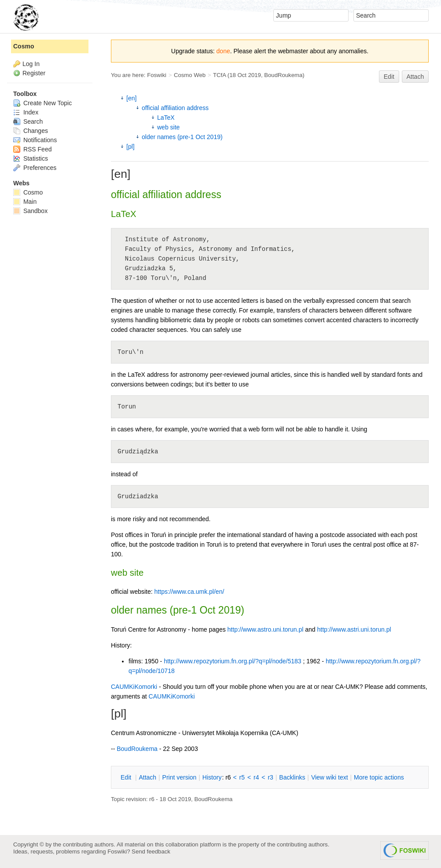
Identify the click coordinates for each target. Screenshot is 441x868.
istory (212, 777)
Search (28, 121)
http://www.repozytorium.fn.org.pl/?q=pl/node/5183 (232, 661)
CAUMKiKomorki (134, 687)
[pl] (130, 147)
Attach (415, 77)
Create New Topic (42, 103)
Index (26, 112)
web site (168, 127)
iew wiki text (330, 777)
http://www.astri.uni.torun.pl (354, 629)
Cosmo (24, 46)
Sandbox (30, 211)
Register (34, 73)
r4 (256, 777)
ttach (147, 777)
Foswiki (157, 75)
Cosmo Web (190, 75)
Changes (31, 131)
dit (127, 777)
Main (25, 202)
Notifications (35, 140)
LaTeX (166, 118)
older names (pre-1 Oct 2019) (182, 137)
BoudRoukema (283, 75)
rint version (180, 777)
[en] (131, 98)
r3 (270, 777)
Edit (389, 77)
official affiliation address (175, 108)
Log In (31, 64)
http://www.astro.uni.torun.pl (266, 629)
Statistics (31, 158)
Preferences (35, 168)
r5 (242, 777)
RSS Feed (32, 149)
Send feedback (151, 851)
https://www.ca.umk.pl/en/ (189, 592)
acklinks (292, 777)
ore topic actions (379, 777)
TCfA (219, 75)
